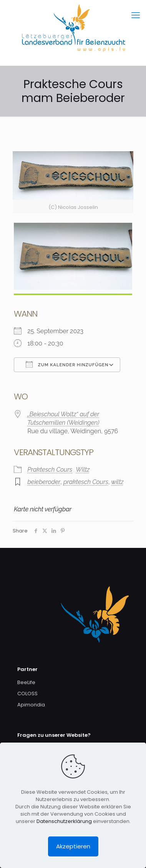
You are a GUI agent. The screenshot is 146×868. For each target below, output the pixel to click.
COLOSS (27, 694)
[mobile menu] (136, 15)
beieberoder (44, 482)
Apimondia (31, 705)
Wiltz (83, 470)
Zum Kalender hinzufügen (67, 364)
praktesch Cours (86, 482)
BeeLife (26, 682)
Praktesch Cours (50, 470)
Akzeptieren (73, 846)
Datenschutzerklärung (64, 821)
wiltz (118, 482)
